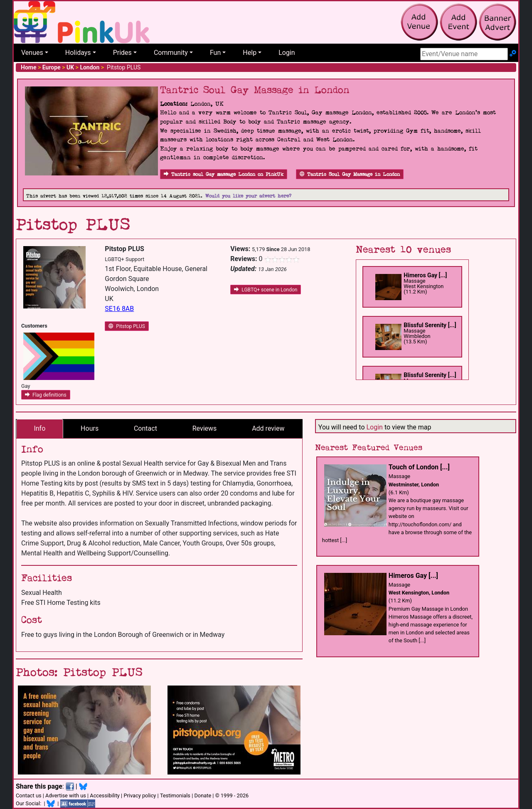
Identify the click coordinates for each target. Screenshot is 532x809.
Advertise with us (66, 795)
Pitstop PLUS (127, 326)
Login (287, 53)
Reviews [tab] (205, 428)
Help (250, 53)
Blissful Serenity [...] (430, 325)
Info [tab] (39, 428)
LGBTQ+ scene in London (266, 290)
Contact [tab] (145, 428)
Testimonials (175, 795)
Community (171, 53)
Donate (203, 795)
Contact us (29, 795)
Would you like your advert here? (248, 196)
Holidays (78, 53)
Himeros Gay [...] (425, 275)
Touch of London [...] (419, 467)
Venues (32, 53)
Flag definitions (46, 395)
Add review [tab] (268, 428)
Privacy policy (140, 795)
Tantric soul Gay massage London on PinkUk (224, 174)
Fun (215, 53)
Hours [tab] (90, 428)
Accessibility (105, 795)
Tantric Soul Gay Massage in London (350, 174)
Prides (122, 53)
